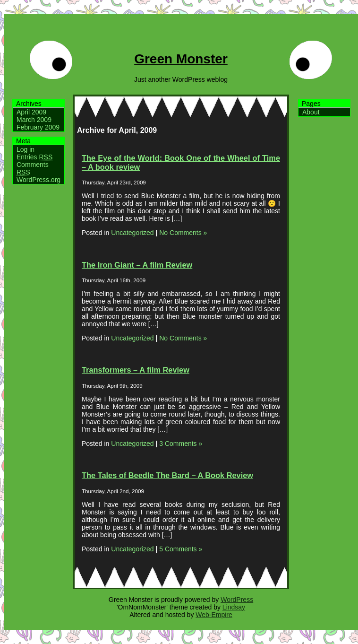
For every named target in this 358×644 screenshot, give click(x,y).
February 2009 (38, 127)
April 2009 (31, 112)
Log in (26, 149)
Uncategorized (132, 233)
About (311, 112)
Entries (34, 157)
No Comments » (183, 233)
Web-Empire (214, 615)
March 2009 (34, 120)
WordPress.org (38, 180)
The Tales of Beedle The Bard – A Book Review (167, 475)
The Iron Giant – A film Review (137, 265)
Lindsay (234, 607)
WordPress (237, 600)
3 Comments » (181, 444)
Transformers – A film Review (136, 370)
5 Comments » (181, 549)
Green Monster (181, 59)
